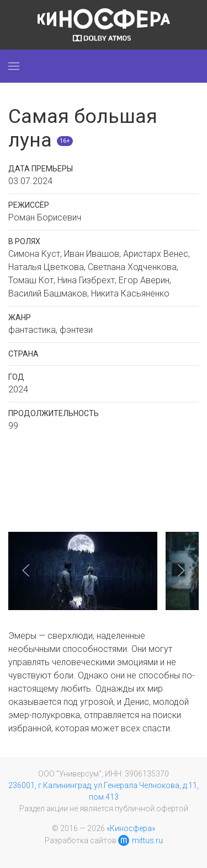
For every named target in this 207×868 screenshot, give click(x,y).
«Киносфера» (131, 828)
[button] (14, 66)
